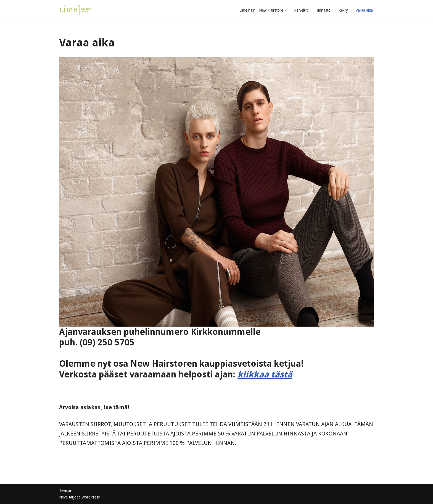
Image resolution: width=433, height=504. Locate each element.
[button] (285, 10)
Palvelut (301, 10)
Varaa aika (364, 10)
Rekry (343, 10)
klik (245, 374)
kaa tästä (273, 374)
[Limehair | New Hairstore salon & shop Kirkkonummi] (76, 10)
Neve (63, 497)
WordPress (91, 497)
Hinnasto (323, 10)
